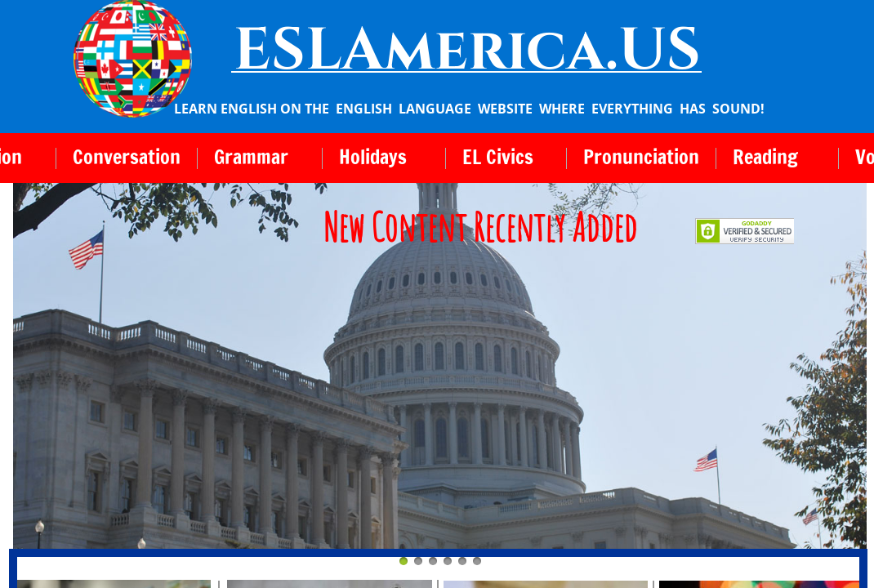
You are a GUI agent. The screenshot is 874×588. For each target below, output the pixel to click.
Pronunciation (641, 157)
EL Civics (498, 157)
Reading (765, 157)
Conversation (127, 157)
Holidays (373, 157)
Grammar (251, 157)
